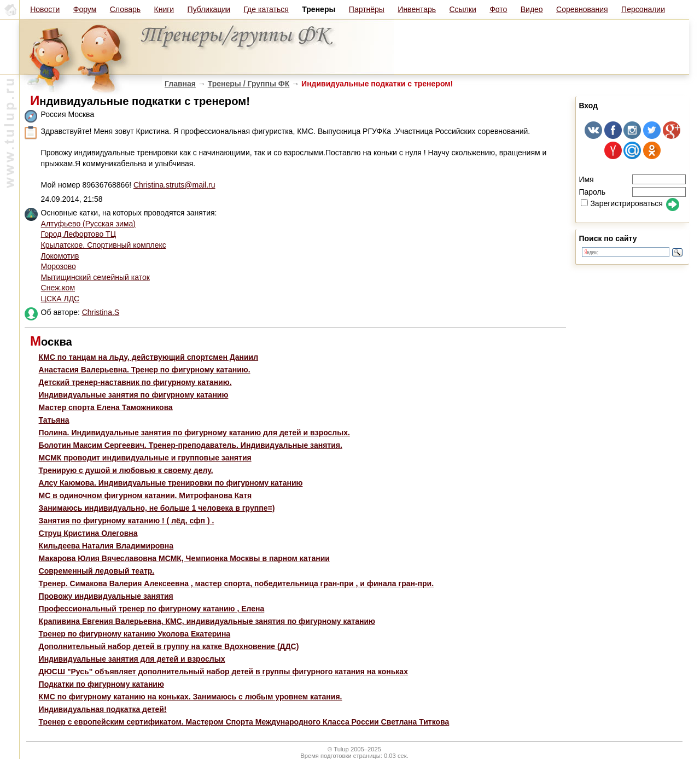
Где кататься (266, 9)
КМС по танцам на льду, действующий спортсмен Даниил (148, 357)
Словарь (125, 9)
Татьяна (54, 420)
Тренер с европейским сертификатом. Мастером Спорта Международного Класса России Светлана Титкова (244, 722)
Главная (180, 84)
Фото (498, 9)
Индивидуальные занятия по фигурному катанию (134, 395)
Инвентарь (417, 9)
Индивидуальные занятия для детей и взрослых (132, 659)
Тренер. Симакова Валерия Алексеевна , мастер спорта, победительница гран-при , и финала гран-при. (237, 583)
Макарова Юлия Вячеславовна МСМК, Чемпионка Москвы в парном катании (184, 558)
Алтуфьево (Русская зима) (88, 224)
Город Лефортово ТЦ (78, 234)
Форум (85, 9)
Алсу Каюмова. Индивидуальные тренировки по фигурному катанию (171, 483)
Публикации (209, 9)
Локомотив (60, 256)
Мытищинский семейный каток (95, 277)
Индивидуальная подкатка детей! (103, 709)
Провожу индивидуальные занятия (106, 596)
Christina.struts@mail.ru (174, 185)
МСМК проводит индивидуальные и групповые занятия (145, 458)
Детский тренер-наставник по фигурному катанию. (135, 382)
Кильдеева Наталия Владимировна (106, 546)
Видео (532, 9)
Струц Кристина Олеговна (88, 533)
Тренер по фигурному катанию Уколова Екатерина (135, 634)
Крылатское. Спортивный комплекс (104, 245)
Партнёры (367, 9)
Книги (164, 9)
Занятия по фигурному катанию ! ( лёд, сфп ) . (127, 521)
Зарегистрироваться (622, 203)
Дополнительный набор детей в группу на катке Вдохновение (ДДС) (169, 646)
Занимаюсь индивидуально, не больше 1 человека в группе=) (157, 508)
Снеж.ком (58, 288)
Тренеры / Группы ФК (249, 84)
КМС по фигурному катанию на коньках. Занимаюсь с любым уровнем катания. (191, 697)
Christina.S (101, 312)
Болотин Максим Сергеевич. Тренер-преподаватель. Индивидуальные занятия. (191, 445)
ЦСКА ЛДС (60, 299)
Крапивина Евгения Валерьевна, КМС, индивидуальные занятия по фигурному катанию (207, 621)
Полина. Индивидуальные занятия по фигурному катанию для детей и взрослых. (194, 433)
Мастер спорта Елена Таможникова (106, 407)
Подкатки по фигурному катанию (101, 684)
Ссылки (462, 9)
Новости (45, 9)
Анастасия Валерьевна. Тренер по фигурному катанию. (145, 370)
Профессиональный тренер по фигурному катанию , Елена (152, 609)
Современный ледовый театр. (97, 571)
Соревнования (582, 9)
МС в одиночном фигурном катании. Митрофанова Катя (145, 495)
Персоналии (643, 9)
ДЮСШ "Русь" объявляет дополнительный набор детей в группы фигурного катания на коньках (223, 672)
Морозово (59, 266)
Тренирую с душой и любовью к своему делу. (126, 470)
